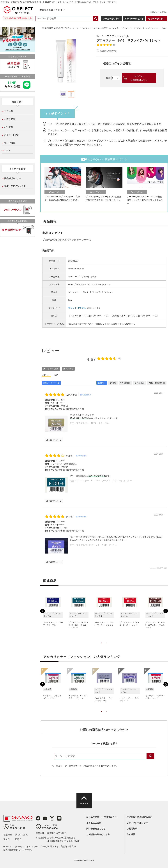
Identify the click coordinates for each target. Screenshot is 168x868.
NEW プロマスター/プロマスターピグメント (89, 284)
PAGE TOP (84, 804)
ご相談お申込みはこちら (98, 834)
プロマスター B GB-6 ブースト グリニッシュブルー (104, 481)
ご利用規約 (132, 829)
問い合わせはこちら (96, 829)
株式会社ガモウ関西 (57, 833)
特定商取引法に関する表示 (139, 817)
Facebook (38, 818)
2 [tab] (107, 646)
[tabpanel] (67, 61)
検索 (150, 756)
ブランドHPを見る (77, 308)
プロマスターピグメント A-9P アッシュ (97, 545)
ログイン (61, 10)
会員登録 (163, 12)
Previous (42, 611)
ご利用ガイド (153, 12)
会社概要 (131, 834)
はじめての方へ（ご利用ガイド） (102, 817)
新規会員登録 (47, 10)
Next (166, 611)
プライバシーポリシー (137, 823)
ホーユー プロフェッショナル (113, 36)
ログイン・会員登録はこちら (139, 78)
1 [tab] (101, 646)
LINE (59, 818)
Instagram (52, 818)
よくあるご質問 (94, 823)
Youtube (45, 818)
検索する (95, 19)
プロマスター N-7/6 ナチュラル (93, 423)
